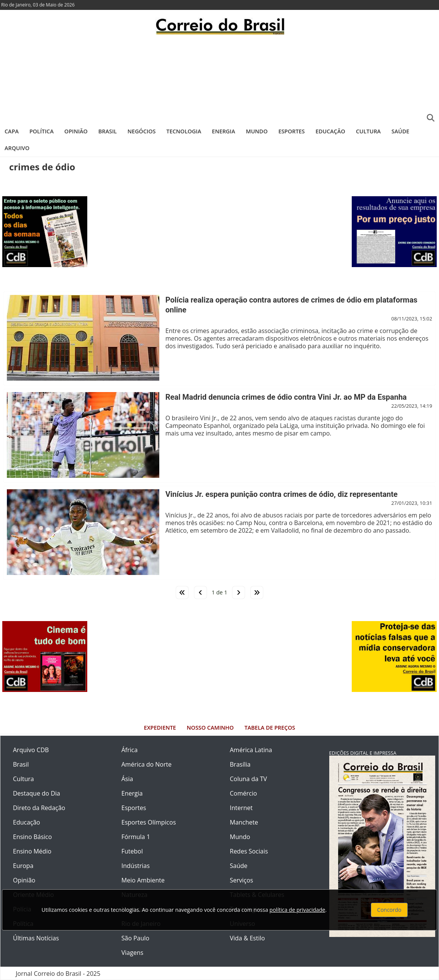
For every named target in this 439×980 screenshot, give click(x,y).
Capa (12, 131)
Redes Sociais (249, 851)
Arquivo (17, 148)
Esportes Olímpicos (149, 822)
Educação (330, 131)
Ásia (127, 779)
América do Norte (147, 764)
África (130, 750)
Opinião (76, 131)
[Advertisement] (219, 78)
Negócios (142, 131)
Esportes (291, 131)
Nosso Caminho (210, 728)
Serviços (241, 880)
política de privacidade (297, 910)
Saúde (400, 131)
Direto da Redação (39, 808)
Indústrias (136, 866)
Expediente (160, 728)
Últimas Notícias (36, 938)
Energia (224, 131)
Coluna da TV (248, 779)
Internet (241, 808)
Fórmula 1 (136, 837)
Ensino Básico (32, 837)
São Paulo (135, 938)
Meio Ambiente (143, 880)
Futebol (132, 851)
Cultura (368, 131)
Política (42, 131)
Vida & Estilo (247, 938)
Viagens (133, 953)
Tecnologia (184, 131)
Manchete (244, 822)
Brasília (240, 764)
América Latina (251, 750)
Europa (23, 866)
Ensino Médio (32, 851)
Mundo (257, 131)
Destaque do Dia (37, 793)
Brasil (107, 131)
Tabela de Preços (270, 728)
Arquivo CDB (31, 750)
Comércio (243, 793)
